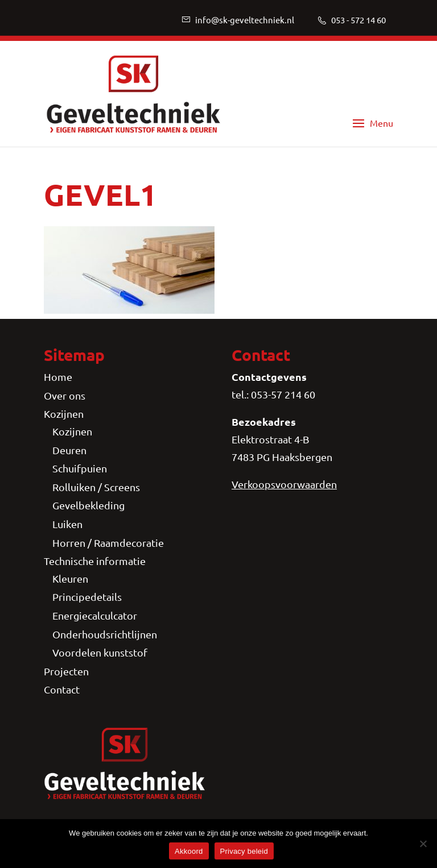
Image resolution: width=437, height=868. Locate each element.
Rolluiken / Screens (96, 487)
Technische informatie (95, 561)
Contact (62, 689)
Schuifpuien (80, 468)
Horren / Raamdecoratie (108, 543)
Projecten (66, 671)
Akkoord (189, 851)
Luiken (67, 524)
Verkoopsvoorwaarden (284, 484)
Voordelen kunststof (100, 652)
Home (58, 377)
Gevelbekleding (88, 505)
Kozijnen (64, 414)
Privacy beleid (244, 851)
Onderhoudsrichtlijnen (105, 634)
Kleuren (70, 578)
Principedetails (87, 597)
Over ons (65, 395)
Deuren (69, 450)
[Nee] (423, 844)
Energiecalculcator (95, 615)
